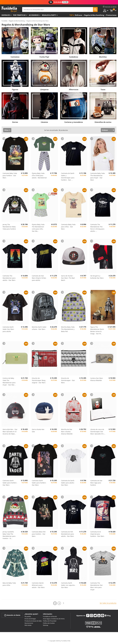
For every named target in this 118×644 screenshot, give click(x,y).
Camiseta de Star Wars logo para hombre (96, 483)
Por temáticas (19, 15)
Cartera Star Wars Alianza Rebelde (97, 379)
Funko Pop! (44, 57)
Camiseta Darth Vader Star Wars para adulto (8, 329)
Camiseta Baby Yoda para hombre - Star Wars (10, 175)
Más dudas (28, 625)
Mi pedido (28, 616)
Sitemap (46, 625)
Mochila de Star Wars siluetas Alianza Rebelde (67, 432)
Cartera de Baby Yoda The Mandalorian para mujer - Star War (9, 381)
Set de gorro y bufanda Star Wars (97, 277)
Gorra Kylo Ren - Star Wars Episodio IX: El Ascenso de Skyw (10, 432)
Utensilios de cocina (103, 122)
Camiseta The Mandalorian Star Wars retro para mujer (97, 586)
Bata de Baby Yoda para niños (9, 584)
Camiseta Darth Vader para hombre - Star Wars (10, 483)
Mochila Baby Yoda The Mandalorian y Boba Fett (68, 329)
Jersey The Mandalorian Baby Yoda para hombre (9, 227)
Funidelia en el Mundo (50, 616)
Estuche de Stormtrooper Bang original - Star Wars (39, 380)
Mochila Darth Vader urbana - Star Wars (39, 328)
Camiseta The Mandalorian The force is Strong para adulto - (97, 228)
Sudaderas (74, 57)
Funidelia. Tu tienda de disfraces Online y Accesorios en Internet (9, 9)
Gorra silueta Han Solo (38, 430)
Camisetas (15, 57)
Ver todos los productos (108, 603)
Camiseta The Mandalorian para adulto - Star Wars (9, 278)
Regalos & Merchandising (17, 21)
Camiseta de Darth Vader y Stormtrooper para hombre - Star (68, 177)
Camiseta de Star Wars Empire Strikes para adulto (39, 278)
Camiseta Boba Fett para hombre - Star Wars (39, 534)
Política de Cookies (49, 623)
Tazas (103, 90)
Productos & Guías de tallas (33, 621)
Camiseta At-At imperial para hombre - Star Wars (97, 534)
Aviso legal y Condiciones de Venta (54, 619)
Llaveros (44, 122)
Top (71, 15)
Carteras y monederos (74, 122)
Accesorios (34, 15)
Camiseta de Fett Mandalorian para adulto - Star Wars (67, 534)
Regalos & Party (49, 15)
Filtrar (6, 130)
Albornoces (74, 90)
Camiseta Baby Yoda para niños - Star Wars (68, 227)
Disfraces (6, 15)
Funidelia (4, 21)
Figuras (15, 90)
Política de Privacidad (50, 621)
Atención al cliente (12, 615)
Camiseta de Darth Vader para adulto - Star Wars (68, 483)
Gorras (15, 122)
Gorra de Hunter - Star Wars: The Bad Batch (68, 278)
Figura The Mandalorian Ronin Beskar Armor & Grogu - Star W (97, 330)
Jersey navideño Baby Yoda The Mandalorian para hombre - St (9, 535)
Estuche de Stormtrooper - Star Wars (68, 380)
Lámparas (44, 90)
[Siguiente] (63, 603)
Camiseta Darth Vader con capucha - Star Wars (68, 585)
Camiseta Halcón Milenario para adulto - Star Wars (38, 585)
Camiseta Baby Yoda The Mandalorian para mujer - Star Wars (98, 177)
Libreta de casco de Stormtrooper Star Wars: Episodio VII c (98, 432)
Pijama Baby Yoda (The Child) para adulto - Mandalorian (39, 175)
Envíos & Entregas (30, 619)
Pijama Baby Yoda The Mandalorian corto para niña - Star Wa (38, 228)
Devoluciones (29, 623)
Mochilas (103, 57)
